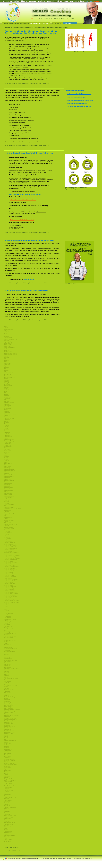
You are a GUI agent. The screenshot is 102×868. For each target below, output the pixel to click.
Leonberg (6, 611)
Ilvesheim (6, 499)
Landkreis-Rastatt (9, 585)
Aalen (5, 326)
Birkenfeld (7, 382)
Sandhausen (7, 751)
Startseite (8, 27)
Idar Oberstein (8, 497)
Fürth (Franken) (8, 445)
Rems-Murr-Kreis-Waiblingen (12, 715)
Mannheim (7, 635)
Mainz (5, 630)
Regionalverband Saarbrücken (12, 710)
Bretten (6, 389)
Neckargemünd (8, 659)
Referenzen (68, 23)
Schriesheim (7, 758)
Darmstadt (7, 401)
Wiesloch (6, 826)
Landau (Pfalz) (8, 541)
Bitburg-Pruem (8, 383)
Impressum (46, 18)
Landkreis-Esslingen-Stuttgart (12, 558)
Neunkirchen (7, 667)
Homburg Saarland (9, 496)
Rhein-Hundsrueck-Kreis (10, 720)
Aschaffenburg (8, 338)
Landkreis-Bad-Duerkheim (11, 547)
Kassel (6, 514)
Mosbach (6, 656)
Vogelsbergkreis (8, 800)
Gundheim (7, 461)
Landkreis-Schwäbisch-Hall (11, 594)
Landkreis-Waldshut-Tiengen (12, 601)
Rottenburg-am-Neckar (10, 741)
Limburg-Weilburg (9, 613)
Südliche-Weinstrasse (10, 780)
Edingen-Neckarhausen (10, 414)
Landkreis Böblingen (9, 551)
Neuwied (6, 673)
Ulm (5, 793)
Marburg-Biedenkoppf (10, 640)
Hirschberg (7, 485)
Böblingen (7, 387)
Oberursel (7, 680)
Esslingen (6, 425)
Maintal (6, 628)
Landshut (6, 604)
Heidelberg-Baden (9, 469)
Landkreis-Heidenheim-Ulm (11, 567)
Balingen (6, 359)
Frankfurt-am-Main (9, 435)
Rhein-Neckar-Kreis (9, 732)
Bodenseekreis (8, 386)
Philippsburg (7, 693)
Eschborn (6, 424)
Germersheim (8, 451)
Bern (5, 372)
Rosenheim (7, 738)
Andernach (7, 335)
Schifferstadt (7, 756)
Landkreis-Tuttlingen (9, 599)
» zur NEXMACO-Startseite (13, 851)
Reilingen (6, 714)
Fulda (5, 448)
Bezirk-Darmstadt (9, 374)
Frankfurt (6, 434)
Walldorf (6, 810)
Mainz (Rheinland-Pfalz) (10, 633)
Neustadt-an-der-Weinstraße (12, 669)
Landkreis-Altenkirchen (10, 544)
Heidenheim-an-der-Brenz (11, 472)
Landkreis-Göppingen (10, 565)
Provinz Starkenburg (9, 697)
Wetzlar (6, 820)
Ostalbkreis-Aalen (9, 687)
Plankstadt (7, 695)
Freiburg (6, 438)
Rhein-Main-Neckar (9, 728)
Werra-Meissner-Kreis (10, 816)
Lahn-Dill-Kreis (8, 533)
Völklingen (7, 799)
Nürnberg (6, 674)
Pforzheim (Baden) (9, 690)
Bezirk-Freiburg (8, 704)
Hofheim (6, 492)
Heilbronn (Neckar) (9, 476)
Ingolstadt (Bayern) (9, 505)
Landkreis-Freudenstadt (10, 560)
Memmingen (7, 645)
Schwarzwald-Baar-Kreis (10, 765)
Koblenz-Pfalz (8, 523)
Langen (6, 606)
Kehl (5, 516)
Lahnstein (6, 534)
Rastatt (6, 698)
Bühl (5, 393)
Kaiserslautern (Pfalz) (10, 507)
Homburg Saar (8, 495)
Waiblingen (7, 806)
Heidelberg (7, 468)
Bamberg (6, 360)
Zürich (6, 838)
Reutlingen (7, 717)
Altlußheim (7, 332)
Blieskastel (7, 384)
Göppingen (7, 455)
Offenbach (7, 683)
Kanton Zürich (8, 510)
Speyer (6, 775)
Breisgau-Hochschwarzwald (11, 553)
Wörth (5, 828)
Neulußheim (7, 666)
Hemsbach (7, 478)
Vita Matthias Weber (23, 23)
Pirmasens (7, 694)
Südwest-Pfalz (8, 782)
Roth (5, 739)
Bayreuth (6, 367)
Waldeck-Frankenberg (10, 807)
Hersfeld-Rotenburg (9, 481)
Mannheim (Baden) (9, 637)
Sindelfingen (7, 770)
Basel (5, 362)
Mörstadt (6, 654)
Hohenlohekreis (8, 493)
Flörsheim (7, 431)
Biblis (5, 376)
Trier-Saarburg (8, 787)
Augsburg (6, 341)
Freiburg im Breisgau (9, 441)
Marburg (6, 639)
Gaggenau (7, 449)
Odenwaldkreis (8, 681)
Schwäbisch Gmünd (9, 761)
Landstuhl (6, 605)
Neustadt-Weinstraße (10, 670)
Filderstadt (7, 430)
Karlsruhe (6, 512)
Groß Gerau (7, 458)
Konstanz (6, 526)
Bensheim (7, 370)
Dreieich (6, 410)
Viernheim (7, 796)
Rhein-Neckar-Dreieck (10, 731)
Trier (5, 785)
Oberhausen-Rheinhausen (11, 679)
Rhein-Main (7, 725)
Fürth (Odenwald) (9, 447)
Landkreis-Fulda (8, 561)
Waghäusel (7, 804)
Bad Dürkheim (8, 343)
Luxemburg (7, 621)
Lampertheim (7, 538)
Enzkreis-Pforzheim (9, 418)
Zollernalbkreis (8, 837)
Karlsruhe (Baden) (9, 513)
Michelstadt (7, 650)
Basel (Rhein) (8, 363)
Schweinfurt (7, 766)
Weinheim (7, 813)
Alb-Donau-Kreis (8, 329)
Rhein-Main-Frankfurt (10, 727)
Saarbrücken (7, 744)
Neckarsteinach (8, 662)
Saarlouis (6, 748)
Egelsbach (7, 415)
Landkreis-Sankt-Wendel (10, 592)
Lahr (5, 536)
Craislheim (7, 398)
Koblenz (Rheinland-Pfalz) (11, 524)
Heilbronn (6, 473)
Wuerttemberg (8, 833)
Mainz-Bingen (8, 632)
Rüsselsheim (7, 742)
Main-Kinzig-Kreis (9, 626)
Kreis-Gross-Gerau (9, 529)
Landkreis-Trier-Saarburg (11, 596)
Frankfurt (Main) (8, 437)
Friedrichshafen (8, 444)
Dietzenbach (7, 406)
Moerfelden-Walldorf (9, 652)
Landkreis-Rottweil (9, 589)
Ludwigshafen (8, 618)
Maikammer (7, 625)
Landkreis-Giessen (9, 564)
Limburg (6, 612)
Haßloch (6, 465)
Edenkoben (7, 413)
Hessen (6, 482)
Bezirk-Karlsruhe (8, 705)
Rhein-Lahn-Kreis (9, 721)
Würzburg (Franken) (9, 835)
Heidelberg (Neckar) (9, 471)
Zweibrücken (7, 841)
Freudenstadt (7, 442)
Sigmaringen (7, 769)
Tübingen (6, 789)
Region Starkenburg (9, 711)
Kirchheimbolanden (9, 520)
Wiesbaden (7, 821)
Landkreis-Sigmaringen (10, 595)
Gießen (6, 454)
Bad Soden (7, 356)
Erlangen (6, 423)
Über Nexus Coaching (10, 23)
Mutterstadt (7, 657)
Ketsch (6, 519)
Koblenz (6, 522)
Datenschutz (59, 18)
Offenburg (7, 684)
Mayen (6, 643)
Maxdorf (6, 642)
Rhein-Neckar (8, 729)
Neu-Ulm (6, 671)
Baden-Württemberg (9, 348)
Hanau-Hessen (8, 464)
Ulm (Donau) (7, 794)
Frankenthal (7, 432)
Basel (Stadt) (7, 365)
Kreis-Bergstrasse (9, 527)
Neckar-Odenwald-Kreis (10, 660)
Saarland (6, 746)
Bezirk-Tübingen (8, 708)
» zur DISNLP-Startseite (12, 848)
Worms (6, 830)
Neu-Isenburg (8, 664)
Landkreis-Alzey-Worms (10, 546)
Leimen (6, 609)
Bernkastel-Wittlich (9, 373)
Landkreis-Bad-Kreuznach (11, 548)
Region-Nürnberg (8, 647)
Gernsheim (7, 452)
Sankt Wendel (8, 755)
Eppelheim (7, 420)
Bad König (7, 350)
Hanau (6, 462)
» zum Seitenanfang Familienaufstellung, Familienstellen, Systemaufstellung (27, 83)
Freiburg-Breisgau (9, 440)
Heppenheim (7, 479)
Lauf (5, 608)
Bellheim (6, 369)
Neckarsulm (7, 663)
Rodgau (6, 736)
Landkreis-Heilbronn (9, 568)
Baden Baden (8, 346)
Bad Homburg (8, 349)
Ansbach (6, 336)
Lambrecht (7, 537)
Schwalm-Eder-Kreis (9, 763)
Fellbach (6, 428)
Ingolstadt (6, 502)
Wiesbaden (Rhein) (9, 824)
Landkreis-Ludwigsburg (10, 577)
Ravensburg (7, 700)
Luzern (6, 623)
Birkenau (6, 380)
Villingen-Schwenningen (10, 797)
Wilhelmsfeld (7, 827)
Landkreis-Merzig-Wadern (11, 580)
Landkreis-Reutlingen (10, 588)
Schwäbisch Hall (8, 762)
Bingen (6, 379)
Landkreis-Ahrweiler (9, 543)
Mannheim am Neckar (10, 636)
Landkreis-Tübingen (9, 598)
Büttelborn (7, 396)
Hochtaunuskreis (8, 488)
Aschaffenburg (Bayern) (10, 339)
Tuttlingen (6, 792)
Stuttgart (6, 777)
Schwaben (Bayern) (9, 759)
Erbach (6, 421)
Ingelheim (6, 500)
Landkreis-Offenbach (9, 584)
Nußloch (6, 677)
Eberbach (6, 411)
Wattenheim (7, 811)
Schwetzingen (8, 768)
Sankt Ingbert (7, 752)
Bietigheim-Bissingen (10, 377)
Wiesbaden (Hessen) (10, 823)
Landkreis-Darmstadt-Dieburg (12, 555)
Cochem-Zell (7, 397)
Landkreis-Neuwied (9, 582)
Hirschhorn (7, 486)
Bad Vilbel (7, 357)
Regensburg (7, 701)
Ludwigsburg (7, 616)
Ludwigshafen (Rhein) (10, 619)
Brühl (5, 391)
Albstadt (6, 331)
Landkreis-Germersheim (10, 563)
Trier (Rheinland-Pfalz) (10, 786)
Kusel (5, 530)
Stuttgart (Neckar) (9, 779)
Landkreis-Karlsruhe (9, 571)
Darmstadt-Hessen (9, 403)
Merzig (6, 646)
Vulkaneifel (7, 802)
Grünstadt (7, 459)
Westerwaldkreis (8, 817)
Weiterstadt (7, 814)
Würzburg (6, 834)
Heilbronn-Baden (8, 475)
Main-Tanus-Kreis (9, 629)
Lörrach (6, 615)
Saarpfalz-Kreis (8, 749)
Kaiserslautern (8, 506)
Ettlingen (6, 427)
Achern (6, 328)
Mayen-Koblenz (8, 578)
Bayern (6, 366)
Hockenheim (7, 489)
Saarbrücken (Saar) (9, 745)
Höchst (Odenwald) (9, 490)
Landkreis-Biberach (9, 550)
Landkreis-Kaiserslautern (11, 570)
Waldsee (6, 809)
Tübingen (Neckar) (9, 790)
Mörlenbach (7, 653)
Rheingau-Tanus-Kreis (10, 718)
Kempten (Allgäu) (9, 517)
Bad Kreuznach (8, 352)
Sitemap (71, 18)
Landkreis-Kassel (8, 572)
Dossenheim (7, 408)
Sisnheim (6, 773)
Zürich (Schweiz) (8, 840)
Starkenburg (7, 776)
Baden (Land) (8, 345)
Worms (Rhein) (8, 831)
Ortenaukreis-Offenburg (10, 686)
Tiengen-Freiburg (8, 783)
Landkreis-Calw (8, 554)
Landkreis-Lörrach (9, 575)
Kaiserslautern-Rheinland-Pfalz (12, 509)
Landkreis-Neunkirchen (10, 581)
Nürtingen (6, 676)
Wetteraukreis (8, 819)
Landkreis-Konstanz (9, 574)
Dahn (5, 400)
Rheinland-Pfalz (8, 722)
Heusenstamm (8, 483)
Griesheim (7, 456)
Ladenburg (7, 531)
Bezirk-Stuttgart (8, 707)
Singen (6, 772)
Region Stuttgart (8, 712)
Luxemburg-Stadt (8, 622)
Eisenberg (7, 417)
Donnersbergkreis (9, 407)
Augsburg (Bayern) (9, 342)
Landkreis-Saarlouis (9, 591)
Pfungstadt (7, 691)
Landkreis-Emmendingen (11, 557)
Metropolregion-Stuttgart (10, 649)
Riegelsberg (7, 735)
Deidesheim (7, 404)
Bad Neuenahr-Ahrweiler (10, 353)
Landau (6, 540)
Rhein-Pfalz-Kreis (9, 724)
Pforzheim (7, 688)
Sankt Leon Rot (8, 753)
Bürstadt (6, 394)
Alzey (5, 333)
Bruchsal (6, 390)
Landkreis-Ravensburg (10, 587)
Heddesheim (7, 466)
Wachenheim (7, 803)
